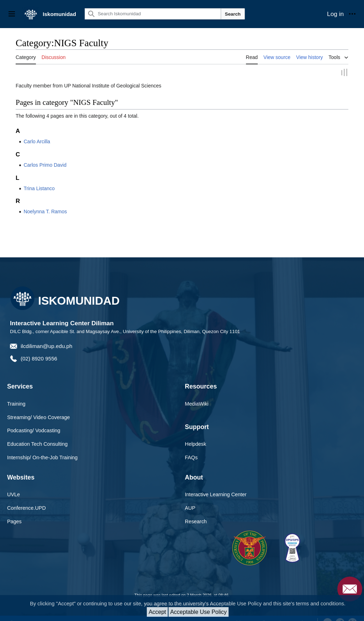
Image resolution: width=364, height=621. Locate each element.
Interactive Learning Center (216, 494)
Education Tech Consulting (37, 444)
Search (233, 14)
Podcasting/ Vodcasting (34, 430)
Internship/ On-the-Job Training (42, 457)
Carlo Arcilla (37, 141)
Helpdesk (196, 444)
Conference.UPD (26, 508)
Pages (14, 521)
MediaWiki (197, 403)
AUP (190, 508)
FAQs (191, 457)
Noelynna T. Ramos (45, 212)
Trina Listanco (39, 188)
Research (196, 521)
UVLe (14, 494)
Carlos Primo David (45, 165)
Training (16, 403)
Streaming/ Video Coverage (39, 417)
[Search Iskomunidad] (153, 14)
